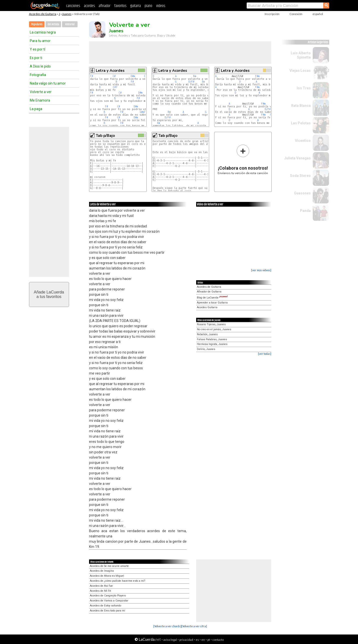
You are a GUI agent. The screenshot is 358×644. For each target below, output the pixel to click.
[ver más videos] (261, 270)
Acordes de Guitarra (43, 14)
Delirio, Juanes (206, 349)
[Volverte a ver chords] (167, 626)
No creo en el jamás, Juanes (214, 329)
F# (92, 76)
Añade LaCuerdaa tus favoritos (49, 294)
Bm (195, 76)
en (203, 640)
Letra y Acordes (110, 71)
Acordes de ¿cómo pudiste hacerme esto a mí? (117, 581)
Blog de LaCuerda (212, 298)
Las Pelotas (301, 123)
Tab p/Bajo (105, 136)
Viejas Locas (300, 71)
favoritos (120, 6)
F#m (257, 76)
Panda (305, 211)
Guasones (302, 193)
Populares (37, 24)
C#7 (115, 87)
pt (209, 640)
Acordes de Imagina (102, 571)
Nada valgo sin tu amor (48, 83)
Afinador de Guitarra (209, 292)
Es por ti (36, 58)
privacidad (186, 640)
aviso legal (170, 640)
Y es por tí (38, 49)
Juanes (67, 14)
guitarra (135, 6)
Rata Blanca (301, 106)
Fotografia (38, 75)
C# (114, 76)
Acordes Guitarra (207, 307)
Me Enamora (40, 100)
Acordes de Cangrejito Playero (108, 596)
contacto (218, 640)
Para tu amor (40, 41)
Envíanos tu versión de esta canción (243, 159)
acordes (89, 6)
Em (203, 82)
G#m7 (143, 112)
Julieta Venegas (297, 158)
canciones (73, 6)
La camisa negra (43, 32)
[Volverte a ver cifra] (194, 626)
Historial (70, 24)
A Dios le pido (40, 66)
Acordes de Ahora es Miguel (107, 576)
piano (148, 6)
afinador (104, 6)
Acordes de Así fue (101, 586)
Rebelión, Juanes (207, 334)
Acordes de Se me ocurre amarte (109, 566)
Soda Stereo (300, 176)
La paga (36, 109)
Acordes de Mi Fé (100, 591)
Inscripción (272, 14)
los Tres (304, 88)
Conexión (296, 14)
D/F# (191, 82)
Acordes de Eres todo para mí (107, 611)
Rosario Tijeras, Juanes (211, 324)
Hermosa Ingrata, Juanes (212, 344)
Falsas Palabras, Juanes (212, 339)
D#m (133, 76)
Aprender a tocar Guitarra (212, 303)
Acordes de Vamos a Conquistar (109, 601)
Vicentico (303, 141)
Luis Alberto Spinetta (301, 55)
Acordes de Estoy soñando (105, 606)
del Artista (53, 24)
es (197, 640)
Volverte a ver (41, 92)
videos (161, 6)
